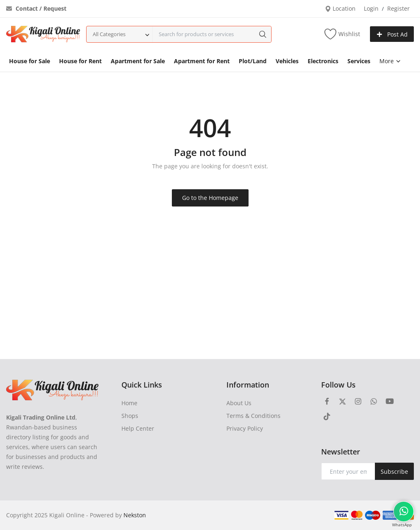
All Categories (109, 34)
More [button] (390, 61)
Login (371, 8)
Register (398, 8)
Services (359, 61)
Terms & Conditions (253, 416)
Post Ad (392, 34)
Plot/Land (253, 61)
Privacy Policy (245, 428)
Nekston (135, 515)
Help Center (138, 428)
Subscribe (394, 471)
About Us (239, 403)
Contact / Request (36, 8)
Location (340, 8)
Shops (130, 416)
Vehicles (287, 61)
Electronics (323, 61)
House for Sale (30, 61)
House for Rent (80, 61)
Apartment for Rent (202, 61)
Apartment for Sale (138, 61)
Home (129, 403)
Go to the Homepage (210, 198)
